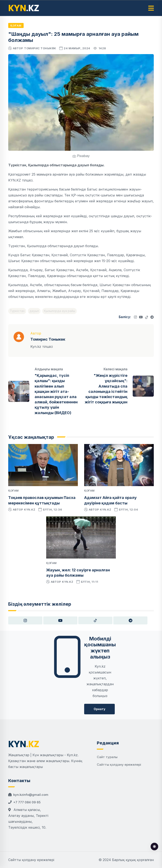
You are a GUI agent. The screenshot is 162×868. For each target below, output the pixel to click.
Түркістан (17, 311)
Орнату (99, 709)
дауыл (34, 311)
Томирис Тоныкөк (40, 48)
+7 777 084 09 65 (27, 802)
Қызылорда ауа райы (59, 311)
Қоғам (16, 25)
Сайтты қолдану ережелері (119, 765)
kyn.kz (30, 509)
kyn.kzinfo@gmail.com (31, 795)
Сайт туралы (107, 757)
